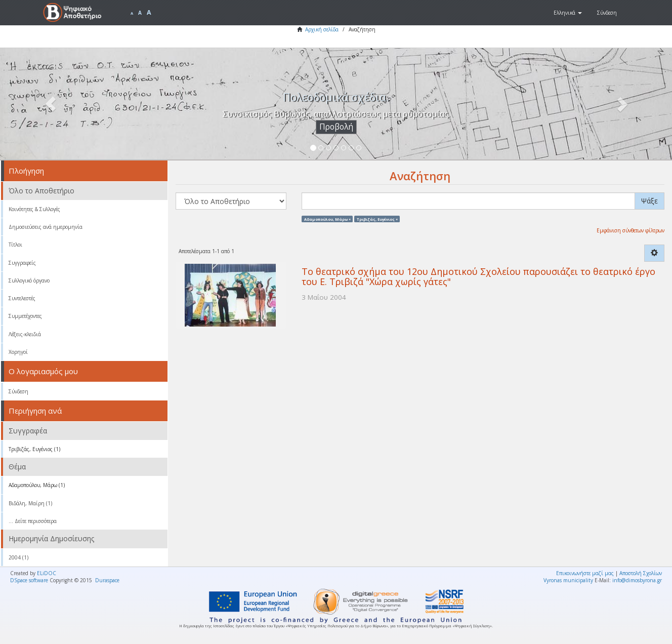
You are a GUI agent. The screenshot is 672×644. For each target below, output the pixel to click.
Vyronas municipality (568, 580)
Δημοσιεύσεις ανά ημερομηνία (46, 227)
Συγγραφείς (22, 263)
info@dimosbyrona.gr (637, 580)
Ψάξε (649, 201)
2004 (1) (18, 557)
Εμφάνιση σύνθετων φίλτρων (631, 230)
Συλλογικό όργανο (29, 280)
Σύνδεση (18, 391)
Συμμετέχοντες (25, 316)
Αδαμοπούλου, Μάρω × (327, 219)
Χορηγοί (18, 352)
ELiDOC (47, 573)
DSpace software (29, 580)
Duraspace (107, 580)
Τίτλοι (15, 245)
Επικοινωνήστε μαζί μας (585, 573)
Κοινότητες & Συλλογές (34, 209)
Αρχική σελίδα (322, 29)
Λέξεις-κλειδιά (25, 334)
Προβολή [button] (336, 127)
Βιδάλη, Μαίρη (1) (30, 503)
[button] (568, 13)
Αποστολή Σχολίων (641, 573)
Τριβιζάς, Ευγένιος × (377, 219)
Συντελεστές (22, 298)
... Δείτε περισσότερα (33, 521)
